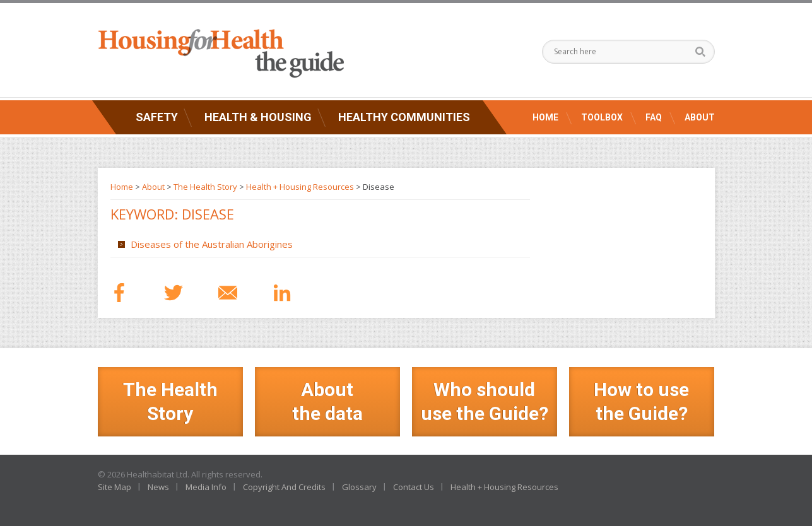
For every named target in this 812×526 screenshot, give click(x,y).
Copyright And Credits (284, 487)
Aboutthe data (327, 401)
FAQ (654, 117)
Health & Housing (258, 117)
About (700, 117)
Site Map (115, 487)
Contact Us (414, 487)
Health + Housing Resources (300, 187)
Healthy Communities (404, 117)
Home (545, 117)
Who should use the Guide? (485, 401)
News (158, 487)
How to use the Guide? (641, 401)
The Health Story (205, 187)
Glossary (359, 487)
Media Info (206, 487)
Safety (157, 117)
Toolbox (602, 117)
